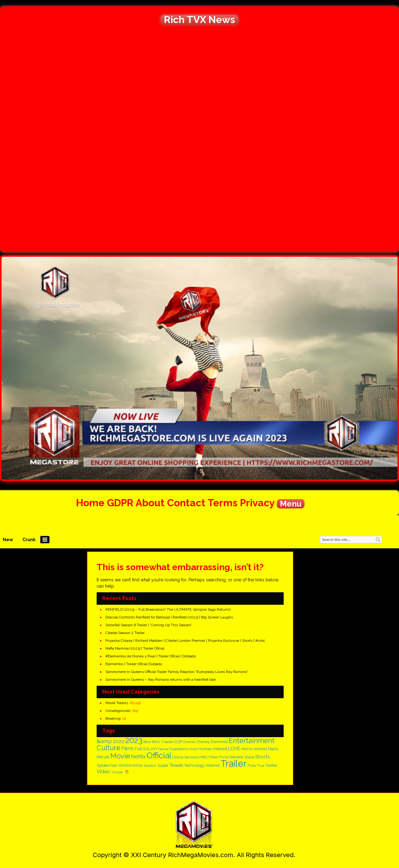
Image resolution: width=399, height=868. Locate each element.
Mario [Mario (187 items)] (273, 749)
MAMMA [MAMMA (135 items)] (260, 749)
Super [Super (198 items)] (163, 765)
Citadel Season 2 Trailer (125, 633)
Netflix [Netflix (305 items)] (138, 757)
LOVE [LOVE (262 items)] (234, 749)
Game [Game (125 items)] (163, 749)
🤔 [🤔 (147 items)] (127, 772)
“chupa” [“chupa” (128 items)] (117, 772)
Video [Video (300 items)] (103, 772)
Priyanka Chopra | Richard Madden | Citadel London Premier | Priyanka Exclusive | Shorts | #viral (185, 641)
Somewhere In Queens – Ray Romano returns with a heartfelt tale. (161, 680)
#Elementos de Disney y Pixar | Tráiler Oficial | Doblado (151, 656)
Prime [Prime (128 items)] (224, 757)
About (150, 503)
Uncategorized (118, 711)
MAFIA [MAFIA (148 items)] (247, 749)
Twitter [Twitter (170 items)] (271, 765)
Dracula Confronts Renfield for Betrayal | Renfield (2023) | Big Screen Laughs (169, 617)
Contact (186, 503)
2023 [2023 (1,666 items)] (134, 740)
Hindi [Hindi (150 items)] (193, 749)
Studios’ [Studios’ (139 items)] (150, 765)
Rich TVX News (199, 20)
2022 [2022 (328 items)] (119, 741)
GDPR (120, 503)
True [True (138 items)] (261, 765)
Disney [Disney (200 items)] (203, 742)
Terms (223, 503)
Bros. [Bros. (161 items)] (156, 742)
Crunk (29, 540)
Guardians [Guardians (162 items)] (178, 749)
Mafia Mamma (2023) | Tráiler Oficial (135, 648)
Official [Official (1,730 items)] (159, 755)
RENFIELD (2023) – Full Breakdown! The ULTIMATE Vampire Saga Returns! (168, 609)
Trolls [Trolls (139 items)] (252, 765)
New (8, 540)
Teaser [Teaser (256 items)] (176, 765)
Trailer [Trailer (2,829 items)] (234, 763)
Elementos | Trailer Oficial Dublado (134, 664)
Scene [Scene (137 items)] (249, 757)
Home (90, 503)
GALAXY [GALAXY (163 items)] (150, 749)
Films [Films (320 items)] (127, 749)
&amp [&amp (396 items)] (104, 741)
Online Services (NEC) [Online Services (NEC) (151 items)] (191, 757)
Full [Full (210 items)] (138, 749)
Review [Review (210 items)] (237, 757)
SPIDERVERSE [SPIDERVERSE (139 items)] (130, 765)
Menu (291, 504)
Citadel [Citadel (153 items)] (167, 742)
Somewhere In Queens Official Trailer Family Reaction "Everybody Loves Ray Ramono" (177, 672)
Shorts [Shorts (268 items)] (262, 757)
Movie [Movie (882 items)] (120, 756)
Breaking (113, 718)
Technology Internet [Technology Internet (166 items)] (202, 765)
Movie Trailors (117, 703)
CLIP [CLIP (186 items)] (178, 742)
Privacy (257, 503)
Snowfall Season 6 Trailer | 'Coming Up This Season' (149, 625)
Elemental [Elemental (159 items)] (219, 742)
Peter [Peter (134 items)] (214, 757)
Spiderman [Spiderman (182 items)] (107, 765)
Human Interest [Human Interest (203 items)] (213, 749)
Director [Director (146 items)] (190, 742)
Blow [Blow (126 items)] (147, 742)
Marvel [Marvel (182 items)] (103, 757)
